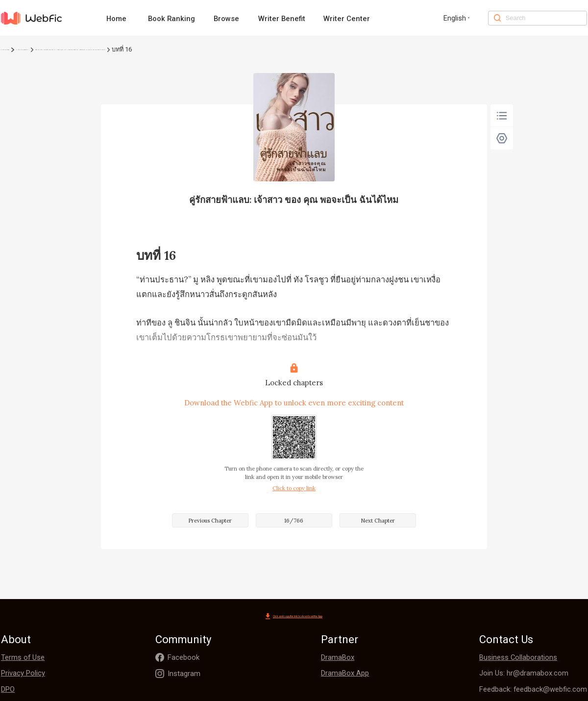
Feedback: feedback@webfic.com (533, 690)
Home (116, 19)
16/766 (294, 521)
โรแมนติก (42, 49)
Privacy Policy (23, 674)
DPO (8, 690)
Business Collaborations (518, 658)
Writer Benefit (282, 19)
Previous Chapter (210, 521)
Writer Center (347, 19)
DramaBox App (345, 674)
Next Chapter (378, 521)
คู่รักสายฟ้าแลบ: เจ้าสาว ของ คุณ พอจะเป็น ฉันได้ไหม (139, 49)
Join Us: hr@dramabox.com (524, 674)
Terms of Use (23, 658)
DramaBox (338, 658)
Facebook (184, 658)
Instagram (184, 675)
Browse (226, 19)
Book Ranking (171, 19)
